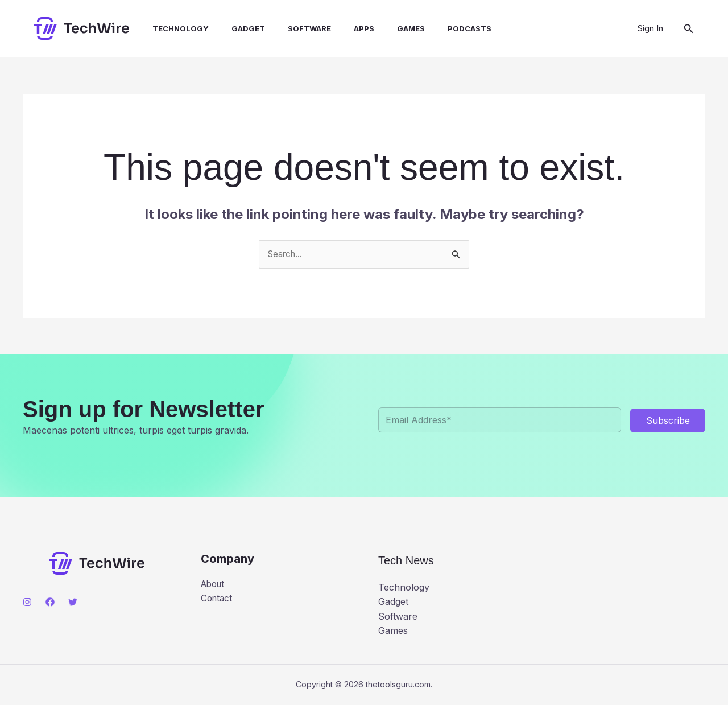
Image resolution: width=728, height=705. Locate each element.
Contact (218, 600)
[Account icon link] (650, 28)
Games (381, 28)
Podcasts (435, 28)
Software (289, 28)
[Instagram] (27, 603)
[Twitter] (73, 603)
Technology (169, 28)
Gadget (232, 28)
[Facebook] (50, 603)
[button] (689, 29)
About (214, 585)
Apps (339, 28)
